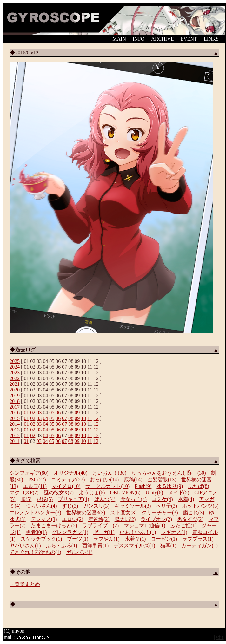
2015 (15, 418)
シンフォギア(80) (29, 473)
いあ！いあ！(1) (138, 532)
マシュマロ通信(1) (145, 526)
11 (90, 418)
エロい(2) (73, 519)
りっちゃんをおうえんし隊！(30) (169, 473)
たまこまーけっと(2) (54, 526)
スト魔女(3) (123, 513)
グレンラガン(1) (70, 532)
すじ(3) (70, 506)
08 (71, 418)
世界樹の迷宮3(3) (86, 513)
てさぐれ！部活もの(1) (35, 552)
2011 (14, 441)
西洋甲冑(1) (95, 545)
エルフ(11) (35, 486)
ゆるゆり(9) (170, 486)
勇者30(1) (36, 532)
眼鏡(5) (45, 499)
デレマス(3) (44, 519)
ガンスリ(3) (96, 506)
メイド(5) (179, 493)
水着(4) (186, 499)
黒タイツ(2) (190, 519)
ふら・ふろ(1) (62, 545)
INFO (139, 39)
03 (39, 413)
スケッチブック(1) (41, 539)
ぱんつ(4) (105, 499)
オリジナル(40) (71, 473)
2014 (15, 424)
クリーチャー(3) (160, 513)
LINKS (211, 39)
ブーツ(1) (78, 539)
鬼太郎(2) (125, 519)
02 (33, 413)
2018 (15, 401)
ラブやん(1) (106, 539)
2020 (15, 390)
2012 (15, 435)
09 (77, 413)
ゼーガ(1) (104, 532)
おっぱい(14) (104, 480)
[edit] (219, 637)
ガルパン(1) (80, 552)
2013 (15, 430)
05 (52, 413)
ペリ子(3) (166, 506)
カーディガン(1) (199, 545)
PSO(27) (37, 480)
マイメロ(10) (66, 486)
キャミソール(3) (133, 506)
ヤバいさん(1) (25, 545)
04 (45, 418)
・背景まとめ (25, 584)
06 (58, 413)
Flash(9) (143, 486)
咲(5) (26, 499)
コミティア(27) (68, 480)
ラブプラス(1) (198, 539)
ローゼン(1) (164, 539)
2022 (15, 378)
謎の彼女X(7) (59, 493)
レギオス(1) (174, 532)
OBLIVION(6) (125, 493)
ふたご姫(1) (184, 526)
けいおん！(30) (109, 473)
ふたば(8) (199, 486)
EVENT (189, 39)
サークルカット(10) (107, 486)
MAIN (119, 39)
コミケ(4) (162, 499)
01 (26, 413)
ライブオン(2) (156, 519)
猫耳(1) (168, 545)
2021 (15, 384)
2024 (15, 367)
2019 (15, 395)
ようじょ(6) (92, 493)
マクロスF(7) (24, 493)
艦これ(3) (194, 513)
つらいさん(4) (41, 506)
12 (96, 418)
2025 (15, 361)
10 (83, 418)
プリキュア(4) (73, 499)
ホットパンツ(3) (200, 506)
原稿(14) (133, 480)
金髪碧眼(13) (162, 480)
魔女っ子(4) (133, 499)
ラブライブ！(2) (100, 526)
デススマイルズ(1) (134, 545)
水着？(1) (135, 539)
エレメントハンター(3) (35, 513)
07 (64, 418)
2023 (15, 373)
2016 (15, 413)
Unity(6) (154, 493)
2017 (15, 407)
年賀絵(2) (99, 519)
